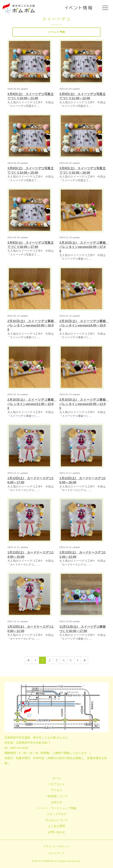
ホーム (57, 778)
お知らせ (56, 802)
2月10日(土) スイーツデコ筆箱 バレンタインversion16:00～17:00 (84, 247)
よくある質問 (56, 826)
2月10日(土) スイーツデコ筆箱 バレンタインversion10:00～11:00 (84, 404)
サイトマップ (56, 853)
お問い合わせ (56, 832)
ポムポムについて (56, 820)
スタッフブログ (57, 814)
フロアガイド (56, 784)
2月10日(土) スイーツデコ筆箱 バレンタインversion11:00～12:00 (32, 404)
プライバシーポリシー (56, 846)
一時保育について (56, 796)
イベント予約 (56, 32)
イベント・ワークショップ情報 (56, 808)
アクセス (56, 790)
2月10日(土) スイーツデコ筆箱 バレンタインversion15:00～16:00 (32, 325)
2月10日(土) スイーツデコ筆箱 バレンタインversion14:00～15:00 (84, 325)
